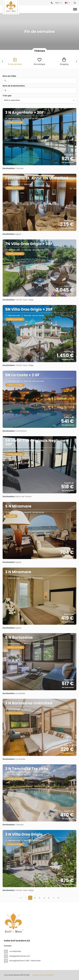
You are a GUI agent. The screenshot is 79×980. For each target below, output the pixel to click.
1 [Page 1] (30, 898)
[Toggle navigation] (75, 9)
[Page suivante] (54, 898)
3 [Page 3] (39, 898)
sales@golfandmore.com (20, 956)
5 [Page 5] (49, 898)
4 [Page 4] (44, 898)
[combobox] (39, 90)
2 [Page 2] (35, 898)
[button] (3, 61)
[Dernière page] (58, 898)
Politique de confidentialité (43, 975)
